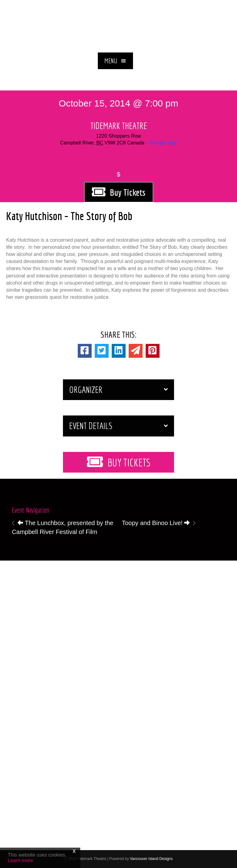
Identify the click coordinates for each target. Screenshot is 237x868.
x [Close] (74, 851)
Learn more (20, 860)
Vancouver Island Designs (151, 859)
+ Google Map (161, 143)
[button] (115, 61)
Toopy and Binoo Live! (156, 523)
